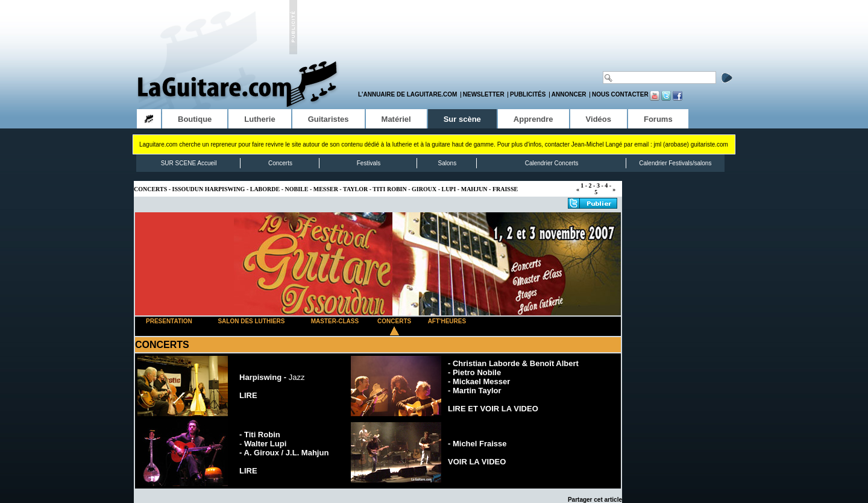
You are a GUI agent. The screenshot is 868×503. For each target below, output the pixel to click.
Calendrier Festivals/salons (675, 163)
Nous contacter (620, 94)
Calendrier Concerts (552, 163)
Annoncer (569, 94)
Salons (448, 163)
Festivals (369, 163)
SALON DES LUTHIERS (251, 321)
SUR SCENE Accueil (189, 163)
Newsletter (484, 94)
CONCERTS (394, 321)
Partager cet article (595, 500)
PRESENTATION (169, 321)
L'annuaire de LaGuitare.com (407, 94)
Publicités (528, 94)
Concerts (280, 163)
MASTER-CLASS (335, 321)
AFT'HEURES (447, 321)
